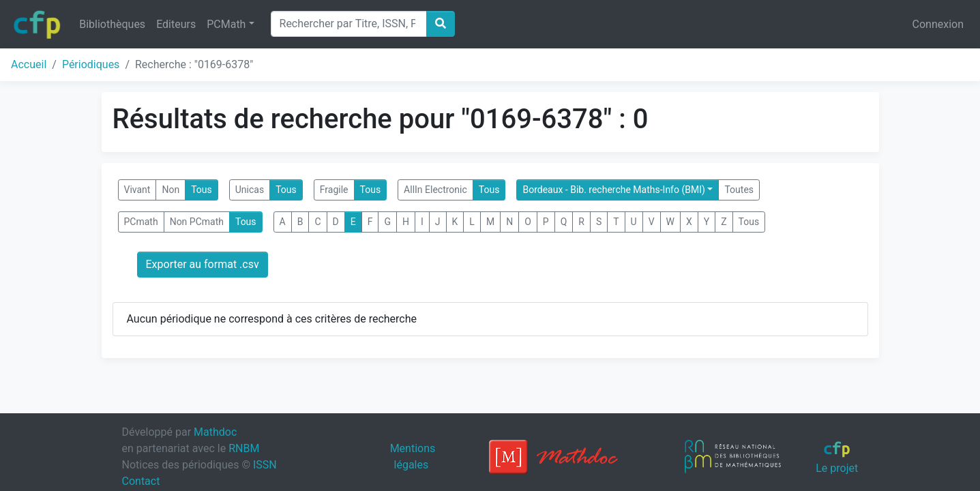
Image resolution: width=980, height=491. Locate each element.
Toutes (739, 190)
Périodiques (91, 64)
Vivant (137, 190)
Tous (202, 190)
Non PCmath (197, 222)
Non (170, 190)
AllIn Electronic (435, 190)
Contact (141, 481)
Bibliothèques (112, 24)
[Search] (349, 24)
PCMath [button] (226, 24)
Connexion (938, 24)
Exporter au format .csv (203, 264)
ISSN (265, 465)
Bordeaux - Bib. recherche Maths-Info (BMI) (613, 190)
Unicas (250, 190)
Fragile (334, 190)
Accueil (29, 64)
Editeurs (176, 24)
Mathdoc (215, 432)
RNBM (244, 448)
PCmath (141, 222)
